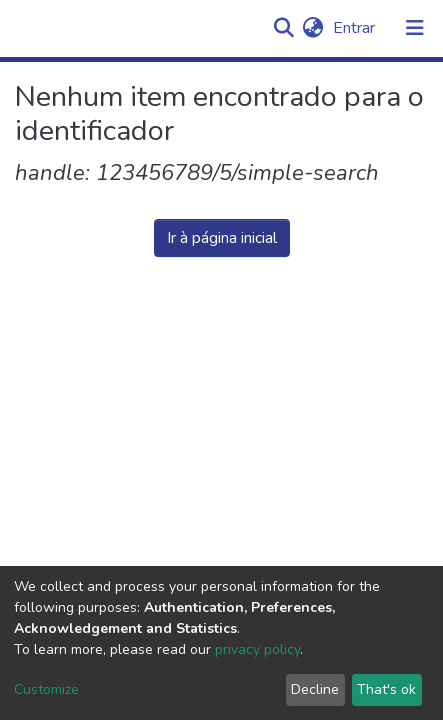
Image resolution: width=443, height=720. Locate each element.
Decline (315, 689)
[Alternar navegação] (415, 28)
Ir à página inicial (222, 238)
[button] (312, 28)
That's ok (386, 689)
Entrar (356, 28)
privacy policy (257, 649)
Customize (46, 689)
